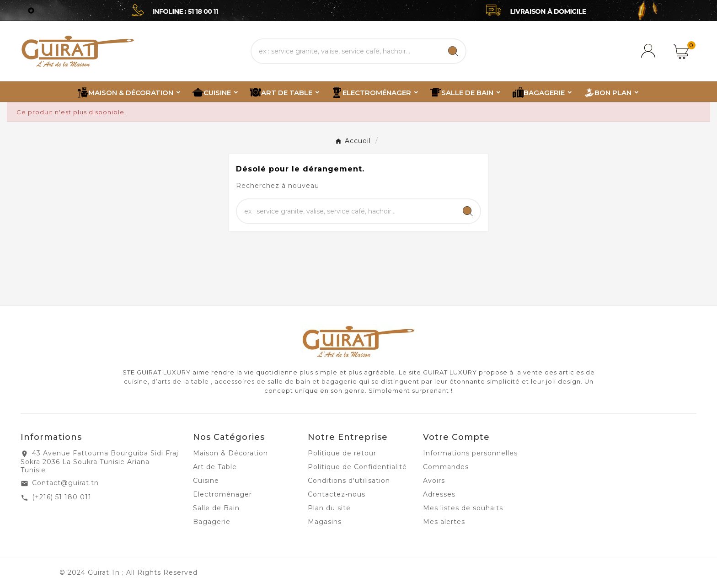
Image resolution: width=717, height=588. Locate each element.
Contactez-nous (337, 494)
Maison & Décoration (230, 453)
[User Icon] (650, 51)
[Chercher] (346, 51)
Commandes (446, 467)
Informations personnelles (470, 453)
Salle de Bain (216, 508)
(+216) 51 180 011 (62, 497)
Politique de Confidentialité (357, 467)
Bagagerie (212, 522)
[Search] (453, 51)
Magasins (325, 522)
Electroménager (222, 494)
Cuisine (206, 481)
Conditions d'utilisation (349, 481)
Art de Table (215, 467)
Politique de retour (342, 453)
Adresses (439, 494)
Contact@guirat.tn (65, 483)
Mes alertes (444, 522)
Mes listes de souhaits (463, 508)
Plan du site (329, 508)
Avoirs (434, 481)
